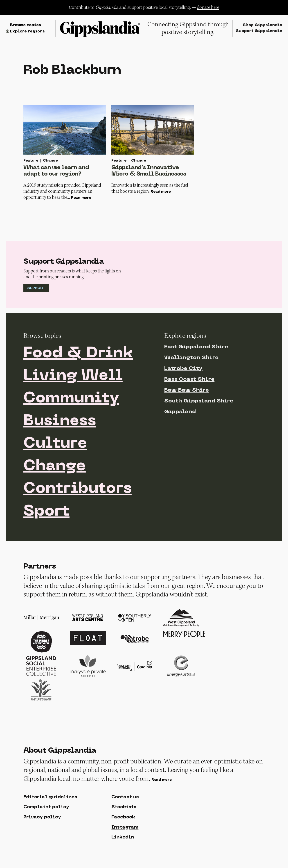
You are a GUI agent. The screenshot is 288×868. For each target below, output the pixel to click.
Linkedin (123, 837)
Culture (55, 444)
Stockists (124, 807)
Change (55, 466)
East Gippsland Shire (196, 347)
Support (36, 288)
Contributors (78, 489)
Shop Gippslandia (262, 25)
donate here (208, 7)
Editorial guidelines (50, 797)
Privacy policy (42, 817)
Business (60, 421)
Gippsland (180, 412)
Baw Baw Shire (187, 390)
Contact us (125, 797)
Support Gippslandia (259, 31)
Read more (81, 198)
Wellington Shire (191, 358)
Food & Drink (78, 354)
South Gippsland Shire (199, 401)
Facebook (123, 817)
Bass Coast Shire (189, 379)
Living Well (73, 376)
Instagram (125, 827)
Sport (46, 512)
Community (71, 399)
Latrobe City (183, 369)
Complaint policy (46, 807)
